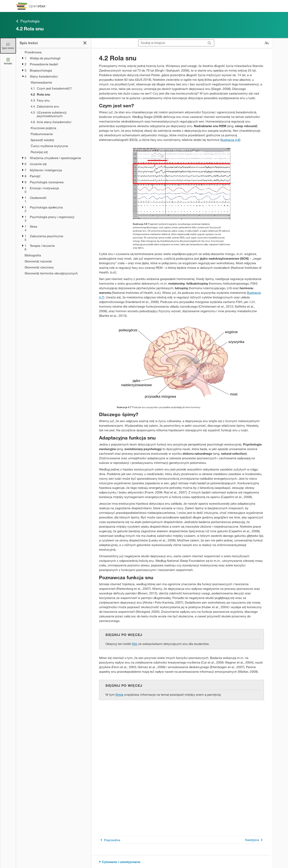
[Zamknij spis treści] (8, 46)
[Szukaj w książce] (172, 43)
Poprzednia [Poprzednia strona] (110, 840)
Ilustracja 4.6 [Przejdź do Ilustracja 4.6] (230, 140)
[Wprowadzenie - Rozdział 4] (58, 82)
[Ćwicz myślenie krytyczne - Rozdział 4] (58, 146)
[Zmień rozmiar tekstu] (267, 43)
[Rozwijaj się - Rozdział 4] (58, 152)
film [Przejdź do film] (135, 644)
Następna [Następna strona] (254, 840)
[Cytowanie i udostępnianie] (181, 862)
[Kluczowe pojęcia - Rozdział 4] (58, 128)
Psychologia (28, 21)
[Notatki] (8, 61)
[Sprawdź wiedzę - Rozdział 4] (58, 140)
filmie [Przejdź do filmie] (119, 694)
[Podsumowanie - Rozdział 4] (58, 134)
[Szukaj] (209, 43)
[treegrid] (53, 163)
